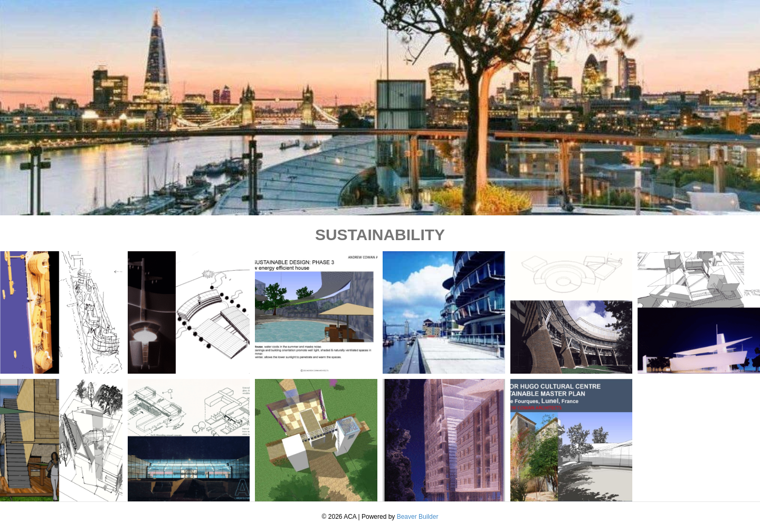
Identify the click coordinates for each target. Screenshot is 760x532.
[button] (61, 312)
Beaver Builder (418, 517)
